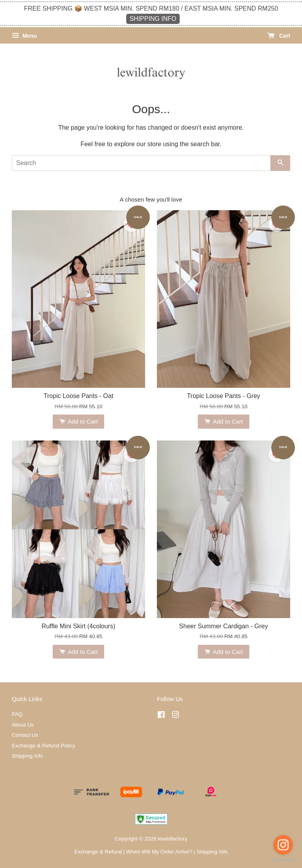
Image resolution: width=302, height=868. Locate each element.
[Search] (141, 163)
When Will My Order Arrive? (159, 852)
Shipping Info (27, 756)
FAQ (17, 714)
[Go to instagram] (283, 845)
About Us (23, 725)
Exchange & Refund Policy (43, 746)
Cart (279, 36)
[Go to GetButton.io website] (283, 860)
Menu (24, 36)
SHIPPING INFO (153, 19)
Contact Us (25, 735)
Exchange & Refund (98, 852)
